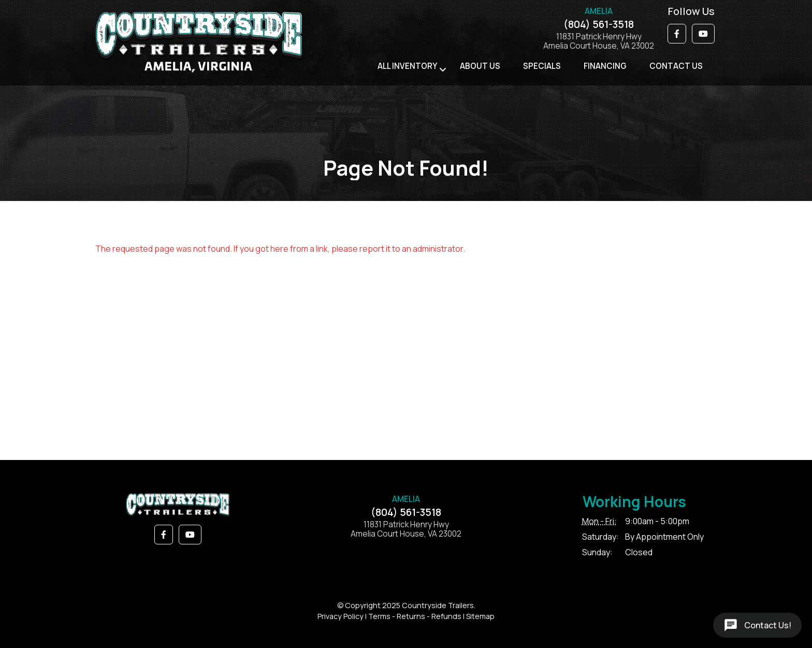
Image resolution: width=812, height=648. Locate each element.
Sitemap (480, 616)
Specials (542, 66)
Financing (605, 66)
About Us (480, 66)
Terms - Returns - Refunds (415, 616)
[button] (677, 34)
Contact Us (676, 66)
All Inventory (407, 66)
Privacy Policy (340, 616)
